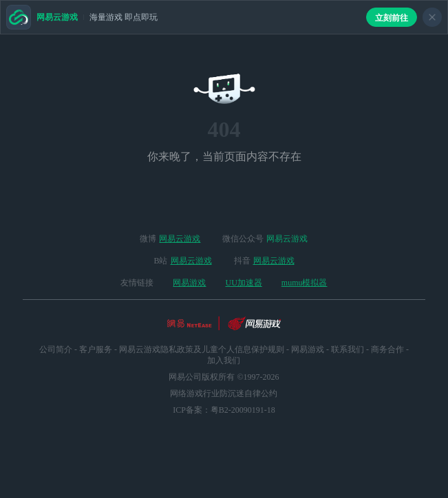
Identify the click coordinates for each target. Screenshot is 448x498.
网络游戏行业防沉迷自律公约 (224, 393)
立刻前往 (392, 18)
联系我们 (348, 349)
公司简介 (56, 349)
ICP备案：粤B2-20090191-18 (224, 410)
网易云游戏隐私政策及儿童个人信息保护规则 (202, 349)
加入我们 (224, 360)
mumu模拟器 (305, 283)
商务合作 (387, 349)
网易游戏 (189, 283)
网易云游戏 (180, 239)
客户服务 (96, 349)
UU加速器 (243, 283)
